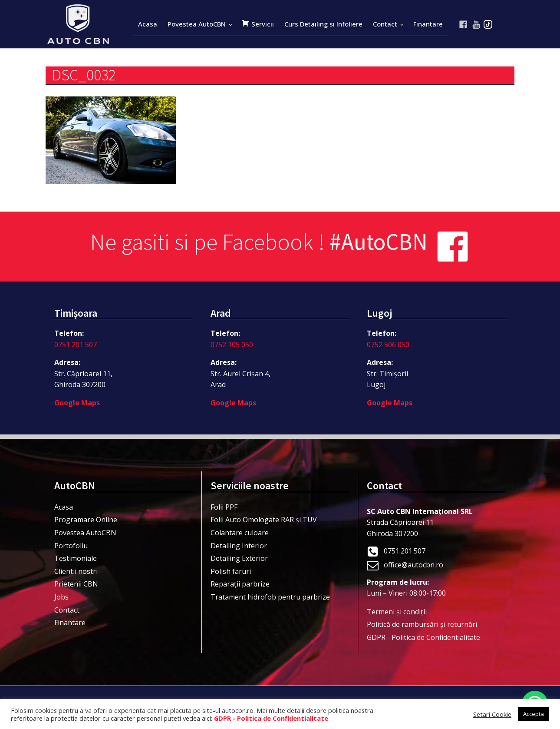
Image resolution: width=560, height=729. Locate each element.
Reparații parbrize (240, 584)
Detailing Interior (239, 546)
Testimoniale (76, 558)
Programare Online (86, 520)
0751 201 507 (76, 345)
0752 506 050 (388, 345)
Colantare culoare (240, 533)
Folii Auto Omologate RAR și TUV (264, 520)
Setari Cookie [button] (492, 714)
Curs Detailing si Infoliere (323, 24)
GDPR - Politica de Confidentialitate (423, 637)
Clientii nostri (76, 571)
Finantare (428, 24)
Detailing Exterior (239, 558)
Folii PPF (224, 507)
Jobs (61, 597)
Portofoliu (71, 546)
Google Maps (77, 403)
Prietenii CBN (76, 584)
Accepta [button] (534, 714)
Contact (385, 24)
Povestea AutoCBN (197, 24)
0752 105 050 (232, 345)
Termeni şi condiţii (397, 612)
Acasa (148, 24)
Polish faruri (231, 571)
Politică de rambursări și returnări (422, 624)
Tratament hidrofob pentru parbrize (270, 597)
